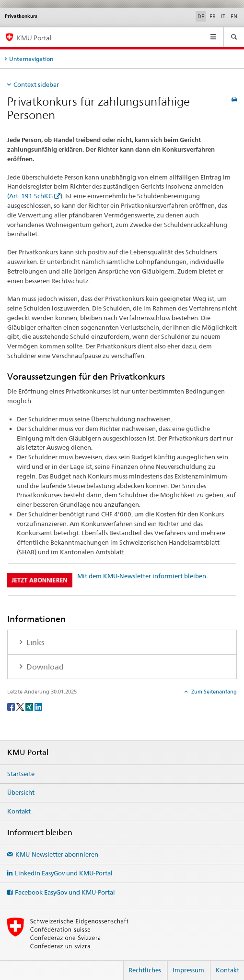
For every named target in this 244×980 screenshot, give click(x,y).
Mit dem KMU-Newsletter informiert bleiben (142, 576)
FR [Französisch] (213, 16)
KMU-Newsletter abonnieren (57, 854)
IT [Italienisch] (223, 16)
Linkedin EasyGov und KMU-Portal (64, 873)
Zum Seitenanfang (213, 692)
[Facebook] (12, 706)
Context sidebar (36, 84)
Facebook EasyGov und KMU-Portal (65, 892)
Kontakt (19, 811)
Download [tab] (44, 667)
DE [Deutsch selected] (201, 16)
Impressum (188, 970)
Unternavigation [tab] (31, 59)
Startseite (21, 774)
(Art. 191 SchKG (30, 196)
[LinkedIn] (38, 706)
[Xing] (30, 706)
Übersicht (21, 792)
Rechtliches (145, 970)
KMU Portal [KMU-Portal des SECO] (34, 38)
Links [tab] (34, 642)
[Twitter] (21, 706)
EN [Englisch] (234, 16)
